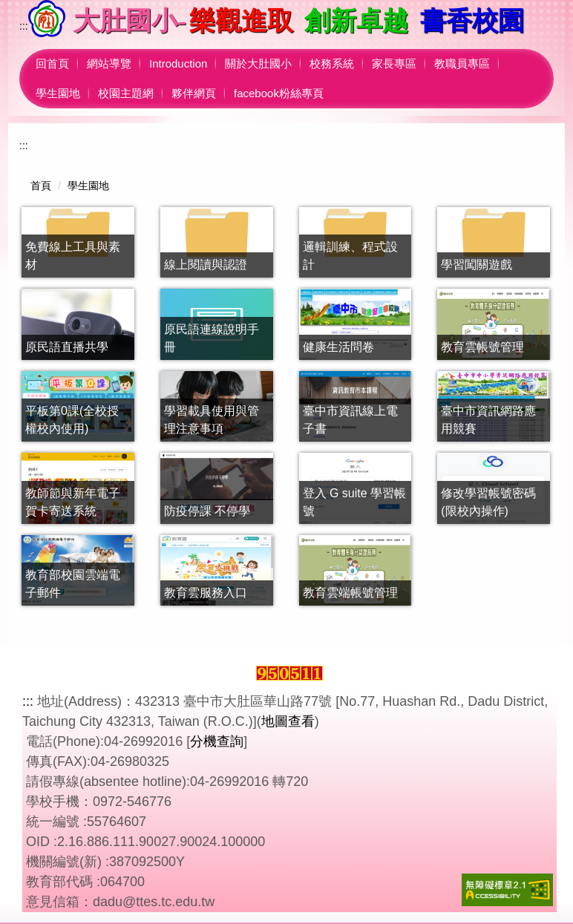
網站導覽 (109, 63)
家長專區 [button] (394, 63)
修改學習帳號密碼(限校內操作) (488, 502)
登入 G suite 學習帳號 (355, 502)
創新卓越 (356, 21)
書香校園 (472, 21)
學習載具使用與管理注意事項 (212, 420)
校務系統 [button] (332, 63)
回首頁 (52, 63)
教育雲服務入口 (206, 593)
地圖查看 (288, 721)
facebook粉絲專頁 (279, 93)
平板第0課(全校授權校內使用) (72, 420)
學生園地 (88, 186)
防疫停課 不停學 (207, 511)
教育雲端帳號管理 (350, 593)
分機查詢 (217, 741)
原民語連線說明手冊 (212, 338)
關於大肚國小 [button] (258, 63)
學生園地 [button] (58, 93)
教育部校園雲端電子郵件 (73, 584)
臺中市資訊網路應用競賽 (488, 420)
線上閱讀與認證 (206, 265)
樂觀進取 (241, 21)
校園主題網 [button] (126, 93)
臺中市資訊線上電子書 (350, 420)
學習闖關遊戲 (477, 265)
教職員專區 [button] (462, 63)
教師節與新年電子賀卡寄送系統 (73, 502)
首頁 (41, 186)
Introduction (178, 63)
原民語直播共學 (67, 347)
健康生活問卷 (338, 347)
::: (24, 26)
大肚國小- (130, 21)
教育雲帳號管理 (482, 347)
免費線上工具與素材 (73, 256)
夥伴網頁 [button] (194, 93)
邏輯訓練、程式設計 (350, 256)
